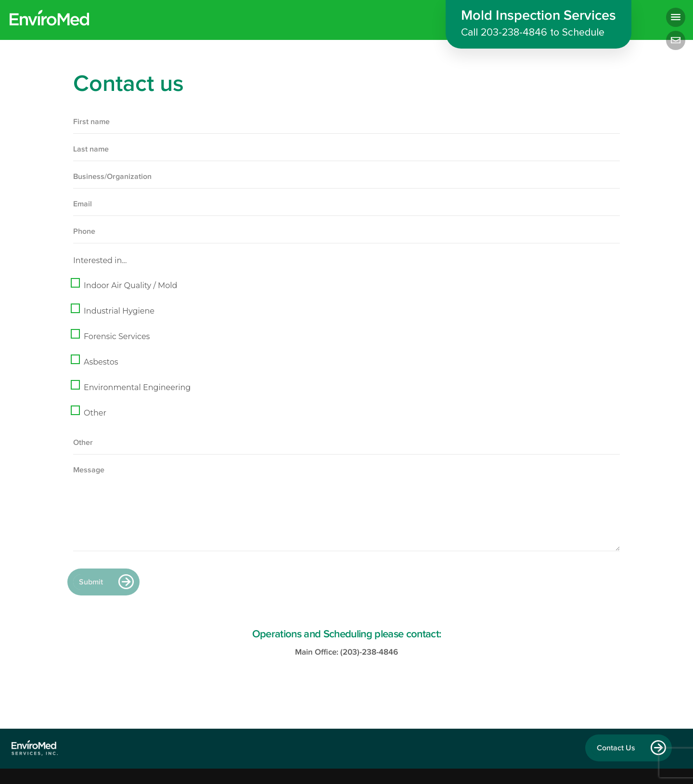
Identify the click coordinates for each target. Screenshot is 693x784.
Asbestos (101, 362)
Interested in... (100, 260)
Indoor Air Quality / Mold (130, 285)
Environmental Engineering (137, 387)
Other (95, 413)
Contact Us (616, 748)
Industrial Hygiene (119, 311)
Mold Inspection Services (539, 25)
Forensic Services (117, 336)
